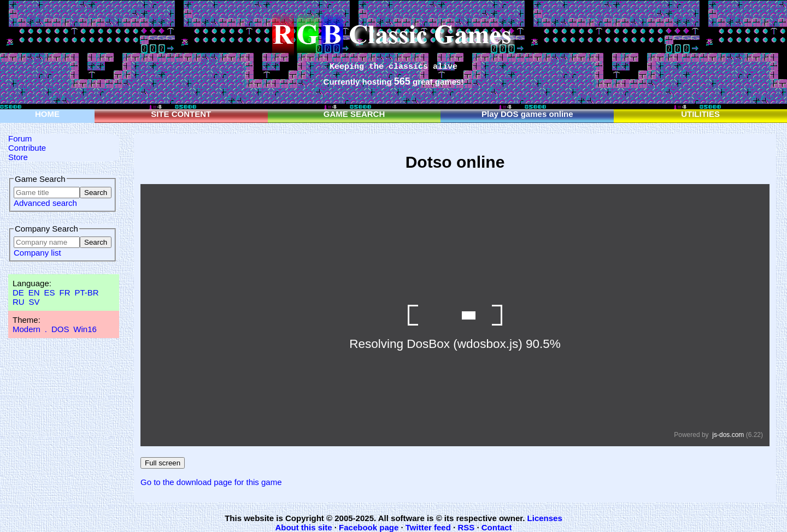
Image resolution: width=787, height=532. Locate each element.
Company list (37, 253)
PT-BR (86, 292)
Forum (20, 138)
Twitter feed (428, 527)
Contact (497, 527)
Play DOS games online (527, 114)
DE (18, 292)
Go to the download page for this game (211, 482)
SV (34, 302)
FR (64, 292)
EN (34, 292)
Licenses (545, 518)
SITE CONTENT (181, 114)
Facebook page (369, 527)
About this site (303, 527)
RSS (466, 527)
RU (19, 302)
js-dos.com (728, 435)
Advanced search (45, 203)
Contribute (27, 148)
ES (50, 292)
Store (18, 157)
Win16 (85, 329)
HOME (47, 114)
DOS (60, 329)
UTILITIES (700, 114)
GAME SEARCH (354, 114)
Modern (27, 329)
